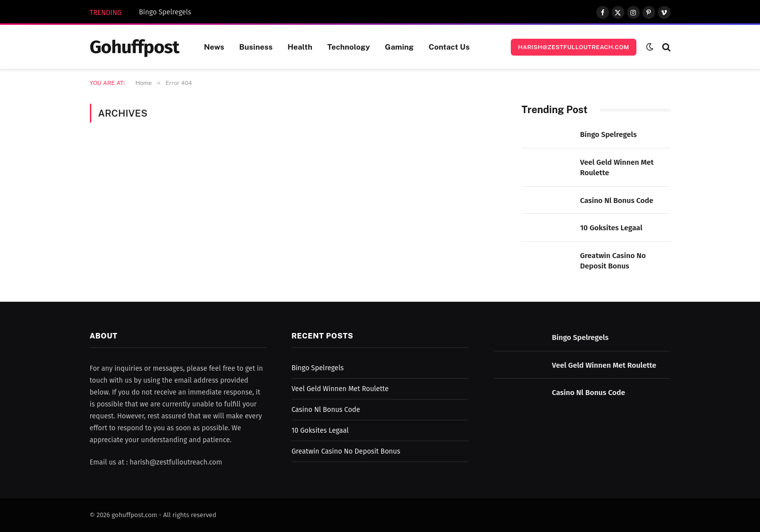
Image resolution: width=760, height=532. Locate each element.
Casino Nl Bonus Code (617, 200)
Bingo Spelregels (165, 12)
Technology (348, 47)
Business (256, 47)
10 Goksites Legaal (612, 228)
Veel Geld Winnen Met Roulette (617, 167)
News (214, 47)
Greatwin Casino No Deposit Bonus (613, 261)
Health (300, 47)
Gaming (399, 47)
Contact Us (449, 47)
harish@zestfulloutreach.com (573, 47)
